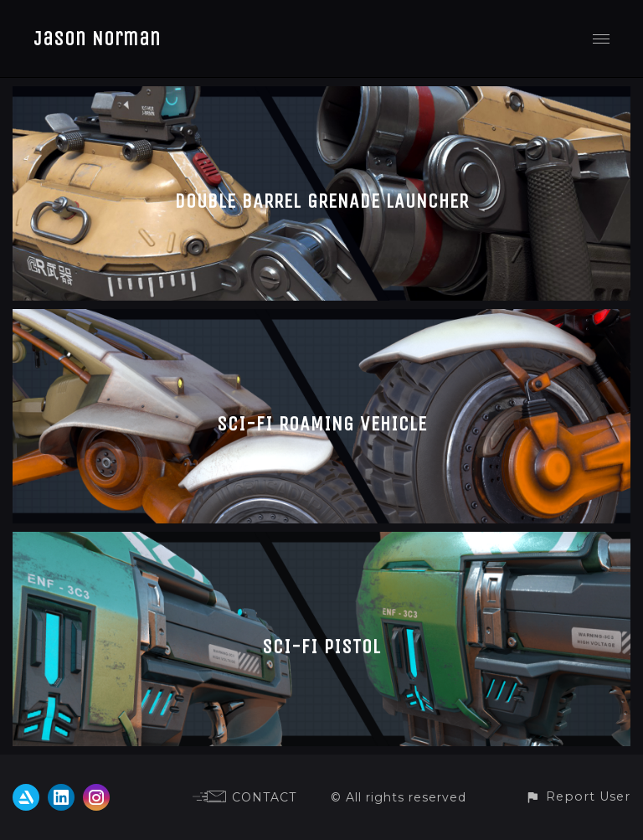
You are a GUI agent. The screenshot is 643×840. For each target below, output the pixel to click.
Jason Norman (97, 39)
